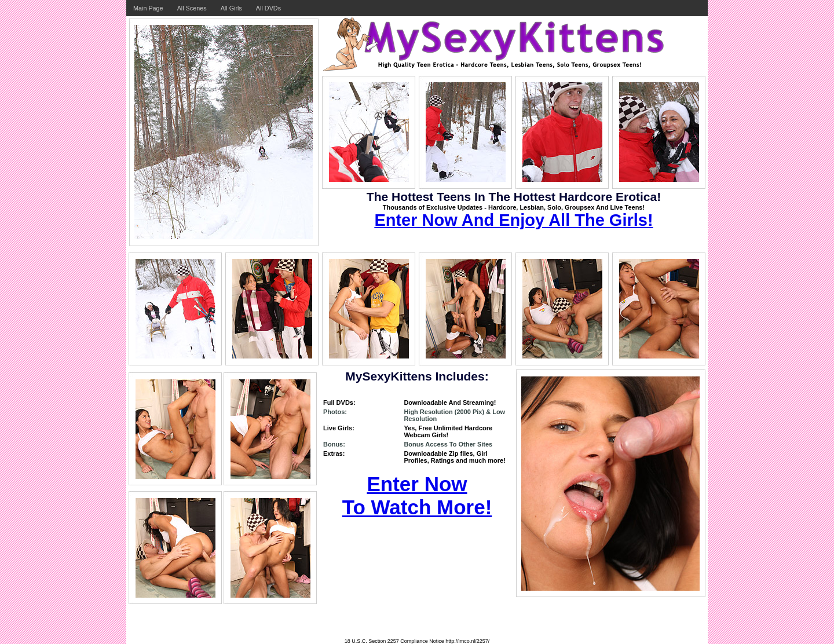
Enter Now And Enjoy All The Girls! (513, 220)
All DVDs (268, 8)
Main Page (148, 8)
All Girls (231, 8)
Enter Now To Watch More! (417, 495)
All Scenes (192, 8)
